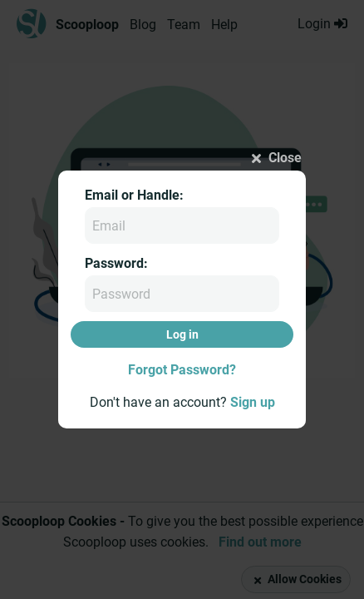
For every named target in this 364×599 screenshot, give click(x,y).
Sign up (253, 402)
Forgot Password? (182, 370)
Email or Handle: (134, 195)
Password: (116, 263)
